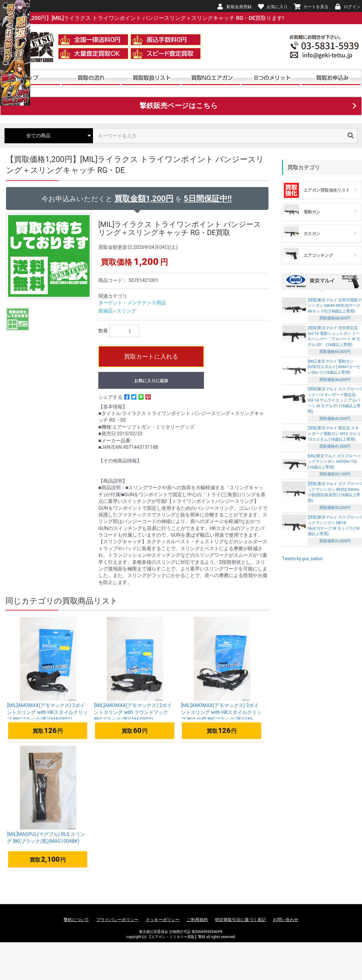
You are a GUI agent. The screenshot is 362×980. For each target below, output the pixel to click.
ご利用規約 (197, 920)
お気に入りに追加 (151, 381)
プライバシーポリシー (117, 920)
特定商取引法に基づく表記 (240, 920)
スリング (126, 311)
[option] (50, 256)
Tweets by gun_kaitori (302, 559)
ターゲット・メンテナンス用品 (132, 303)
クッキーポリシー (163, 920)
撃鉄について (76, 920)
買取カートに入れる (151, 357)
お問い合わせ (286, 920)
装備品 (106, 311)
